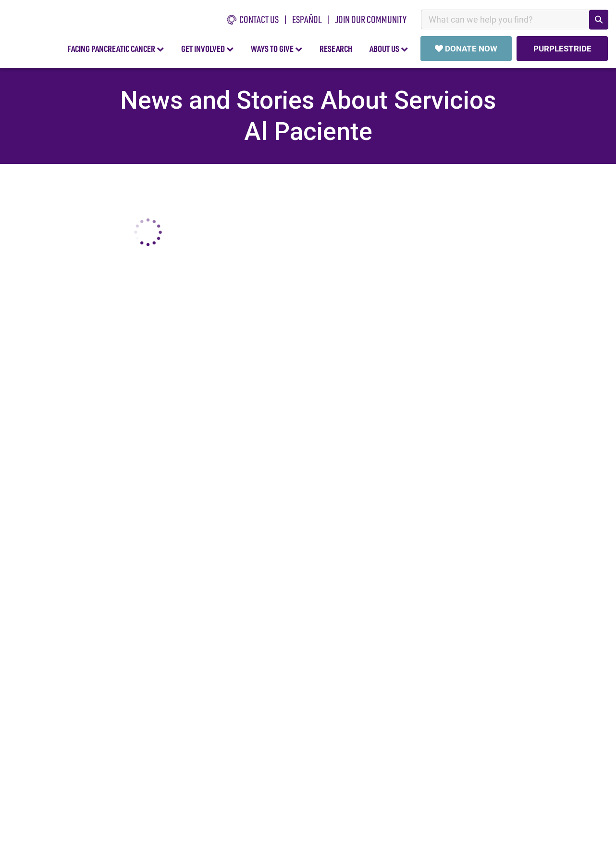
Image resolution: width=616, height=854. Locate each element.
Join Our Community (371, 19)
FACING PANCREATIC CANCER (116, 48)
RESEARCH (336, 48)
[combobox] (515, 19)
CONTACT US (253, 20)
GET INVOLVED (207, 48)
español (307, 19)
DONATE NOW (466, 48)
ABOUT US (389, 48)
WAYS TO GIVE (277, 48)
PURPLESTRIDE (562, 48)
